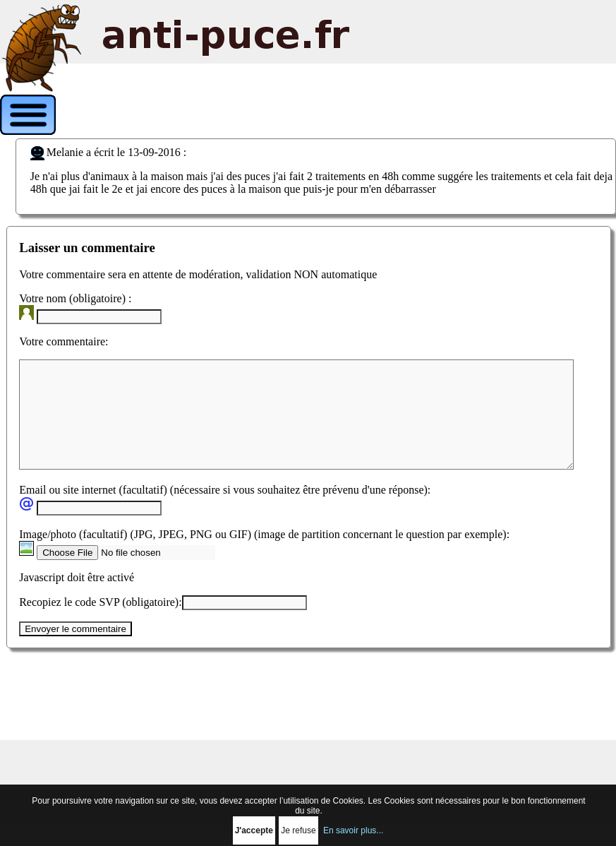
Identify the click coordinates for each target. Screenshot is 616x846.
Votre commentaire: (64, 341)
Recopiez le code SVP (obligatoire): (100, 623)
